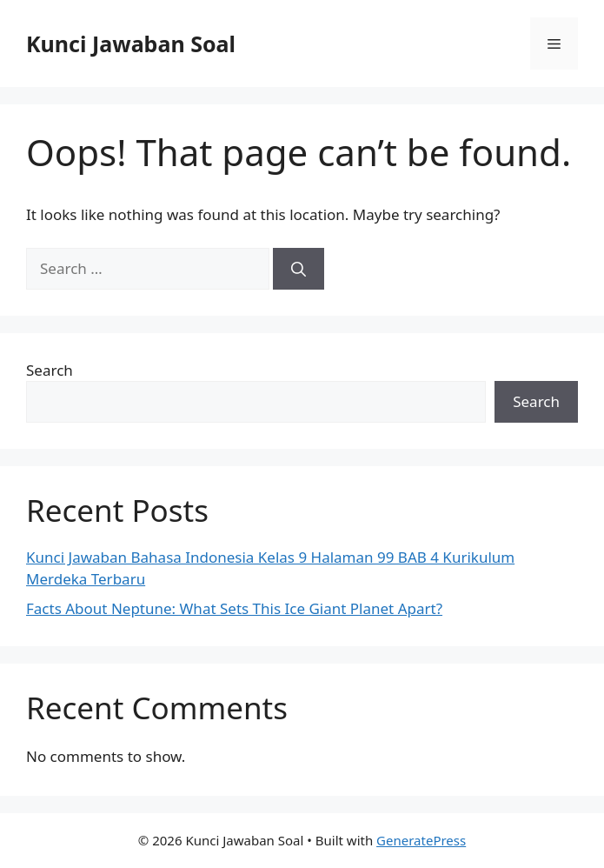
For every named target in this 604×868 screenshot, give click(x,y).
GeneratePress (421, 840)
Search (50, 370)
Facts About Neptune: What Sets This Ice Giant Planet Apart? (234, 608)
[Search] (299, 269)
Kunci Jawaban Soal (131, 43)
